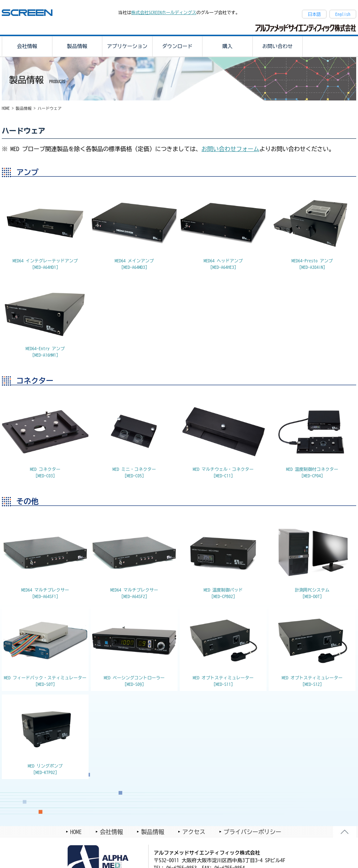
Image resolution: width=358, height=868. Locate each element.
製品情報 (77, 46)
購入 (227, 46)
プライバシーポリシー (252, 832)
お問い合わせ (277, 46)
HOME (6, 108)
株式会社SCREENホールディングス (164, 12)
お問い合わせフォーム (230, 149)
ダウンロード (177, 46)
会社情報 (27, 46)
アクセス (194, 832)
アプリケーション (127, 46)
